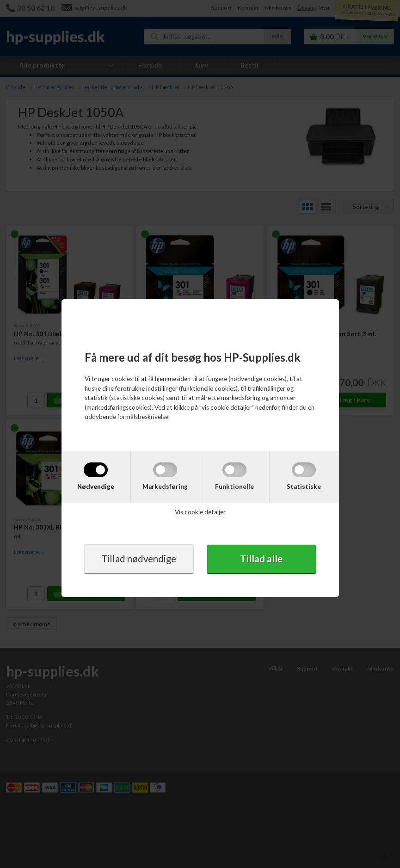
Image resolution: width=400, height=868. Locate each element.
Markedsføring (165, 486)
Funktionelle (234, 486)
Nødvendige (96, 486)
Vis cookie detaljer (200, 512)
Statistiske (304, 486)
